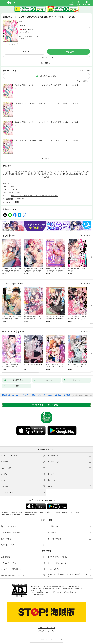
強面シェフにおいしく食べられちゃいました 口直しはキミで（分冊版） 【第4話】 (47, 125)
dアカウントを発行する (46, 612)
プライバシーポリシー (10, 548)
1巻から (79, 66)
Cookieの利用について (56, 554)
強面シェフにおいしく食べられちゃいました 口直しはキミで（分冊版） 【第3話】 (47, 106)
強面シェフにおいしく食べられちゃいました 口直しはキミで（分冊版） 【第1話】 (47, 69)
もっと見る (85, 220)
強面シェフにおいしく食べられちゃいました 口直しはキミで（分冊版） (34, 180)
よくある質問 (53, 517)
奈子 (21, 21)
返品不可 (22, 27)
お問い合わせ (6, 523)
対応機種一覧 (53, 511)
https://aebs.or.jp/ (38, 579)
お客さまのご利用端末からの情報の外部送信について (67, 560)
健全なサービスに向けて (57, 548)
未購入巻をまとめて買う (48, 61)
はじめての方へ (9, 511)
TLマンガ (14, 174)
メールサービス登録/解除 (11, 517)
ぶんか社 (12, 171)
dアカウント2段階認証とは (12, 554)
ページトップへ (46, 624)
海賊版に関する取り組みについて (14, 560)
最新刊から (86, 66)
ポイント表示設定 (54, 523)
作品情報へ (45, 48)
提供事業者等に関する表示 (58, 541)
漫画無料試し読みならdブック (10, 380)
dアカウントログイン (9, 529)
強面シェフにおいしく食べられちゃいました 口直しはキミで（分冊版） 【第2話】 (47, 88)
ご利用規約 (5, 541)
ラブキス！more (15, 177)
